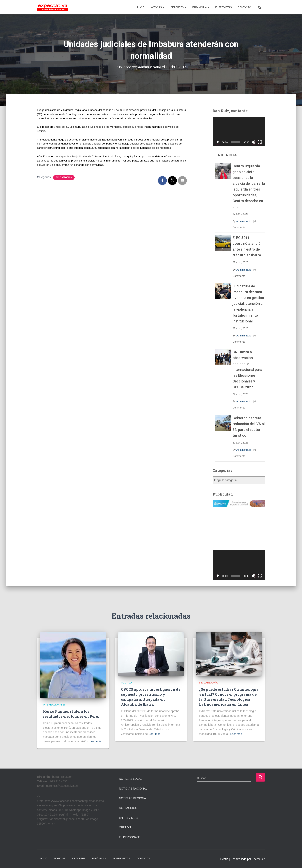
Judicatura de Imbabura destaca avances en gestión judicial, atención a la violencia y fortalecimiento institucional (248, 304)
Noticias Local (131, 779)
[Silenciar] (253, 142)
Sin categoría (64, 177)
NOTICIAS (157, 7)
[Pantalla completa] (260, 142)
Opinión (125, 827)
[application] (239, 131)
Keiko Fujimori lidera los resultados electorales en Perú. (71, 714)
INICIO (141, 7)
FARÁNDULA (201, 7)
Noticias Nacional (133, 789)
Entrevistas (129, 818)
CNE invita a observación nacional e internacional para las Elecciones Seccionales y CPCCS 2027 (247, 369)
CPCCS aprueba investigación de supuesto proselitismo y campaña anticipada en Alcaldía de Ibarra (151, 697)
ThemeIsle (258, 859)
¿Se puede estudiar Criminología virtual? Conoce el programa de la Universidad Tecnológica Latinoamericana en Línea (229, 697)
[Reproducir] (218, 142)
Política (126, 683)
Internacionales (54, 705)
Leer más (96, 741)
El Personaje (129, 837)
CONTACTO (244, 7)
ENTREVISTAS (223, 7)
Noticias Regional (133, 798)
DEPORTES (178, 7)
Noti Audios (128, 808)
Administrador (244, 221)
